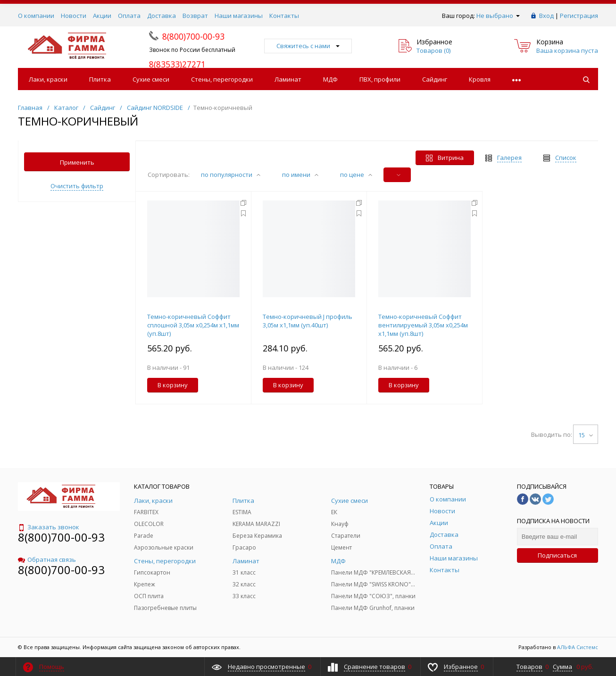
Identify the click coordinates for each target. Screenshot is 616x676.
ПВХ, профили (380, 79)
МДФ (330, 79)
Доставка (162, 16)
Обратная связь (47, 559)
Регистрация (579, 16)
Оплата (129, 16)
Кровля (480, 79)
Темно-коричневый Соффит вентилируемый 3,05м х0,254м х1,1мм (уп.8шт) (423, 325)
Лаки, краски (48, 79)
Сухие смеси (151, 79)
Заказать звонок (49, 527)
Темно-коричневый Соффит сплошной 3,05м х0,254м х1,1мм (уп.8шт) (193, 325)
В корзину (173, 385)
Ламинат (288, 79)
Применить (77, 162)
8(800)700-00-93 (61, 537)
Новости (74, 16)
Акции (102, 16)
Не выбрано (498, 16)
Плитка (100, 79)
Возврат (195, 16)
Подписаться (557, 555)
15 (586, 435)
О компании (36, 16)
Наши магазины (239, 16)
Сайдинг (435, 79)
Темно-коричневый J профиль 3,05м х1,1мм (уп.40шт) (308, 321)
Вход (546, 16)
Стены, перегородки (222, 79)
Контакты (284, 16)
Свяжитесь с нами (308, 46)
